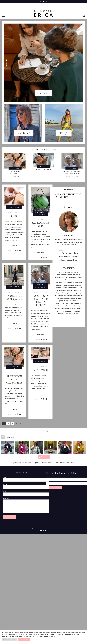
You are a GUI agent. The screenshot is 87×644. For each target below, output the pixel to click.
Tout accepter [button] (24, 640)
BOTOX (14, 216)
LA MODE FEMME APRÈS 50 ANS (14, 298)
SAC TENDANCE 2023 (40, 224)
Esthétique (18, 213)
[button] (4, 16)
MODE (38, 219)
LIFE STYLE (44, 366)
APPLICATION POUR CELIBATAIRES (15, 173)
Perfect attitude (15, 168)
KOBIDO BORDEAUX (43, 169)
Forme (36, 366)
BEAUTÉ (41, 166)
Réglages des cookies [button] (10, 640)
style (43, 219)
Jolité (46, 166)
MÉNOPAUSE (41, 370)
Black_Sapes (15, 208)
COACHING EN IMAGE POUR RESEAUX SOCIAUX (72, 173)
